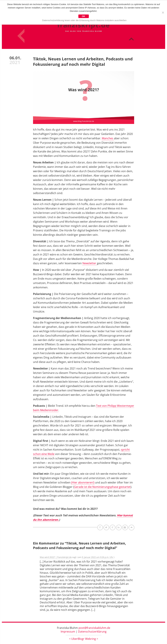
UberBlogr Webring (84, 639)
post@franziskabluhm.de (94, 628)
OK (84, 16)
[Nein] (163, 12)
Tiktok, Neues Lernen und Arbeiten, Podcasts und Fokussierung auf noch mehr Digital (83, 61)
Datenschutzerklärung (92, 632)
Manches (108, 138)
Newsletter (90, 263)
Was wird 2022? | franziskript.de (56, 557)
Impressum (68, 632)
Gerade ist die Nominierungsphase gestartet (102, 487)
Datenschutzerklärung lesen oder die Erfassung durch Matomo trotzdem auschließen (84, 20)
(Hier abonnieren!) (83, 482)
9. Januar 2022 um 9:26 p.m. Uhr (98, 557)
